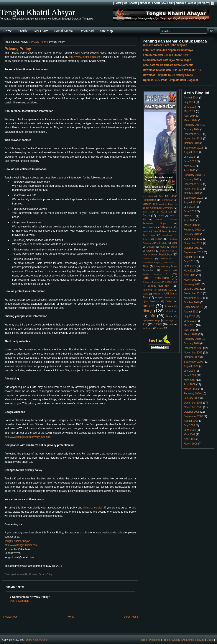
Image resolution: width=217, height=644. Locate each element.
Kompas (146, 239)
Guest (192, 3)
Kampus (167, 227)
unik (171, 324)
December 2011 (193, 239)
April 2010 (190, 330)
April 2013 (190, 170)
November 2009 (193, 353)
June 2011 (190, 266)
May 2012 (190, 216)
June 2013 (190, 161)
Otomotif (151, 251)
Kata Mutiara (160, 231)
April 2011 (190, 275)
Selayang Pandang (152, 282)
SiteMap (181, 3)
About (156, 3)
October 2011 (192, 248)
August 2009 (191, 366)
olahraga (155, 320)
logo (145, 320)
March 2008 (191, 444)
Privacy (204, 3)
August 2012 (191, 202)
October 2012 (192, 193)
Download (86, 31)
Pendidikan (165, 255)
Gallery (168, 3)
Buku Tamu (149, 212)
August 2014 (191, 98)
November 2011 (193, 243)
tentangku (169, 320)
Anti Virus (148, 196)
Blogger (147, 204)
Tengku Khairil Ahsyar (38, 12)
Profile (145, 3)
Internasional (150, 227)
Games (160, 216)
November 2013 (193, 139)
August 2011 (191, 257)
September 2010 (193, 307)
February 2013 (192, 175)
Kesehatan (168, 235)
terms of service (93, 508)
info (152, 316)
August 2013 (191, 152)
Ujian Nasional (151, 301)
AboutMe (187, 640)
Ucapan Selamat (164, 297)
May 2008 (190, 435)
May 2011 (190, 271)
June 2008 (190, 430)
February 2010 (192, 339)
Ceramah (167, 212)
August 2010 (191, 312)
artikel (148, 306)
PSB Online (149, 255)
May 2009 (190, 380)
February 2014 (192, 125)
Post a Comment (20, 601)
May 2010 (190, 325)
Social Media (63, 31)
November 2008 (193, 407)
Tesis (145, 294)
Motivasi (151, 247)
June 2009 (190, 375)
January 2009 (192, 398)
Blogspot (160, 204)
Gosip (171, 216)
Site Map (107, 31)
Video (169, 301)
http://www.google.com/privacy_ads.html (28, 437)
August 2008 (191, 421)
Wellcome (131, 3)
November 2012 (193, 189)
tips (145, 324)
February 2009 (192, 394)
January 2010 (192, 343)
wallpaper (148, 328)
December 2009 (193, 348)
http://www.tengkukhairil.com (85, 57)
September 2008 (193, 416)
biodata (169, 306)
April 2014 (190, 116)
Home (118, 3)
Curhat (146, 216)
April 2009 (190, 384)
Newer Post (12, 617)
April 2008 (190, 439)
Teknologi (148, 290)
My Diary (41, 31)
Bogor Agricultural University (158, 208)
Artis (161, 196)
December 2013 (193, 134)
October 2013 (192, 143)
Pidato (146, 266)
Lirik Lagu (162, 243)
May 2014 (190, 111)
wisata (160, 328)
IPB (144, 219)
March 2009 (191, 389)
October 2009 (192, 357)
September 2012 (193, 198)
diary (147, 311)
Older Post (130, 617)
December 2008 (193, 403)
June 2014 (190, 107)
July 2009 (189, 371)
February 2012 (192, 230)
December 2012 (193, 184)
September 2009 (193, 362)
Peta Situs (169, 262)
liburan (170, 316)
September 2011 (193, 252)
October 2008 (192, 412)
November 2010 (193, 298)
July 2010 (189, 316)
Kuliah (159, 239)
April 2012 (190, 221)
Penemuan (166, 259)
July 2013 (189, 157)
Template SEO (166, 290)
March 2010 (191, 334)
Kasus (145, 231)
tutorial (158, 324)
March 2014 (191, 120)
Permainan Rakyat (151, 262)
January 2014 (192, 129)
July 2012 (189, 207)
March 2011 (191, 280)
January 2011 (192, 289)
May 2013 (190, 166)
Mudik (163, 247)
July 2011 (189, 262)
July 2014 (189, 102)
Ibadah (159, 220)
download (172, 311)
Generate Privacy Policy (41, 574)
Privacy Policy (39, 42)
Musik (174, 247)
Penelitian (147, 259)
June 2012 (190, 211)
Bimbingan (167, 200)
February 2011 (192, 284)
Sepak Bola (171, 282)
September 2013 (193, 148)
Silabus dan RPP (159, 286)
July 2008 (189, 425)
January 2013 (192, 180)
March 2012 (191, 225)
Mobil (174, 243)
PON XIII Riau (167, 251)
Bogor (171, 204)
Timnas (156, 294)
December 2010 (193, 293)
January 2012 (192, 234)
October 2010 (192, 302)
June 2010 (190, 321)
